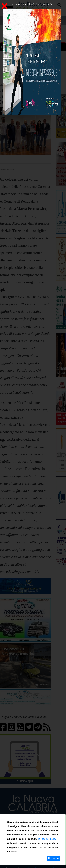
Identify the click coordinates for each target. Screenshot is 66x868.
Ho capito (53, 858)
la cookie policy (48, 839)
